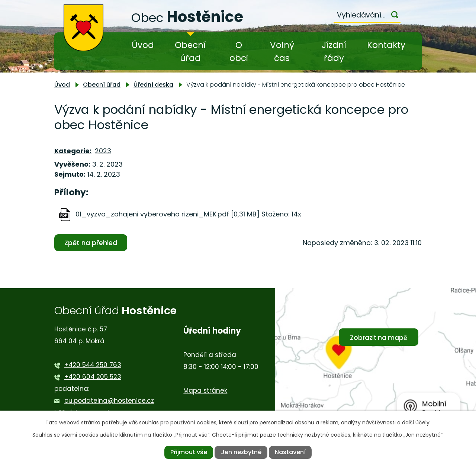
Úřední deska (153, 85)
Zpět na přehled (91, 243)
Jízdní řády (334, 52)
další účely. (416, 422)
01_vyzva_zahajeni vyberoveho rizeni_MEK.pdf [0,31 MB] (168, 214)
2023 (103, 151)
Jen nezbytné (241, 452)
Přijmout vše (189, 452)
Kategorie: (73, 151)
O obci (239, 52)
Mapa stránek (205, 391)
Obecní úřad (190, 52)
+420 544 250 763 (93, 365)
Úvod (143, 45)
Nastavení (290, 452)
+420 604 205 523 (93, 377)
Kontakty (386, 45)
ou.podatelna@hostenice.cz (109, 401)
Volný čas (282, 52)
